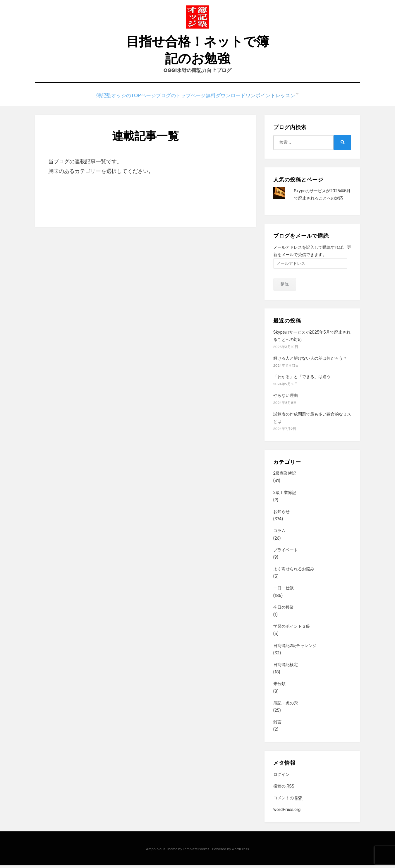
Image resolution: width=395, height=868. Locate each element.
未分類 (279, 686)
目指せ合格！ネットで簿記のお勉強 (198, 52)
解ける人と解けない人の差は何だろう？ (310, 361)
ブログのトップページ (179, 99)
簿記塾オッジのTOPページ (121, 99)
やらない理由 (286, 398)
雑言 (277, 725)
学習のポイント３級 (292, 629)
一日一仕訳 (284, 591)
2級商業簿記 (285, 476)
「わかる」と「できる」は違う (302, 379)
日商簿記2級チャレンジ (295, 648)
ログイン (281, 777)
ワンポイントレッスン (278, 99)
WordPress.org (287, 812)
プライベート (286, 553)
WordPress (240, 852)
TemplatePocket (196, 852)
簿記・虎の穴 (286, 706)
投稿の (284, 789)
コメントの (288, 801)
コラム (279, 533)
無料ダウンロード (229, 99)
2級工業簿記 (285, 495)
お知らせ (281, 514)
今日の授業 (284, 610)
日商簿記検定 (286, 667)
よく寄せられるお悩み (294, 572)
